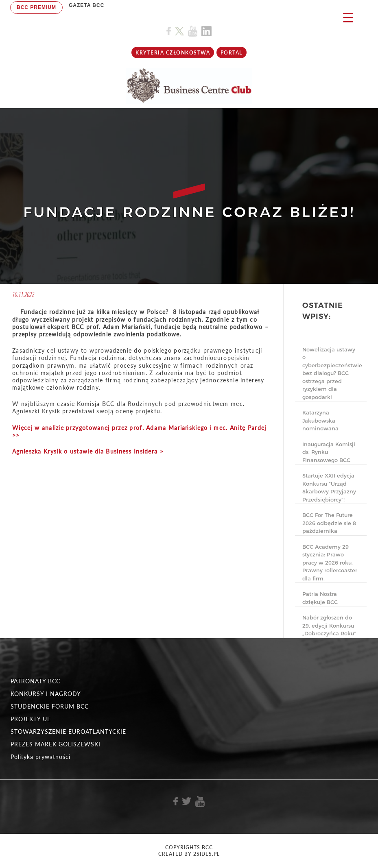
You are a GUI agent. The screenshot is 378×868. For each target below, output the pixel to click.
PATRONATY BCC (35, 681)
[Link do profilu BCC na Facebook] (169, 31)
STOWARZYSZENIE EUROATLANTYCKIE (68, 732)
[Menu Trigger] (348, 17)
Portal (232, 53)
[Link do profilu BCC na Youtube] (193, 31)
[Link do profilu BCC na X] (179, 31)
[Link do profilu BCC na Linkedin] (206, 31)
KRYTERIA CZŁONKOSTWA (173, 53)
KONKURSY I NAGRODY (46, 694)
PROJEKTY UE (31, 719)
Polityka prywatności (40, 757)
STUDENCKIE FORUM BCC (50, 706)
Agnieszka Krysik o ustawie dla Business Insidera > (88, 451)
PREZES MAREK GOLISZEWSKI (56, 744)
